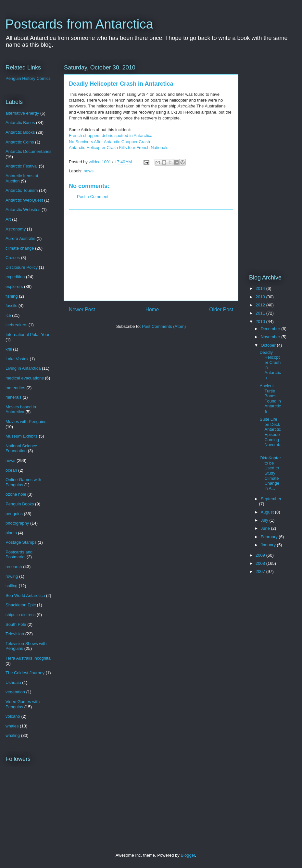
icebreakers (16, 325)
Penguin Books (20, 504)
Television (15, 634)
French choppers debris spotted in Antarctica (111, 136)
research (14, 567)
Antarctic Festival (22, 166)
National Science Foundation (21, 448)
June (266, 528)
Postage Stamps (21, 542)
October (269, 345)
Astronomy (16, 229)
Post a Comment (93, 197)
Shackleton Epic (21, 605)
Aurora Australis (20, 238)
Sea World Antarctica (25, 595)
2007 (261, 571)
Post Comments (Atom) (164, 326)
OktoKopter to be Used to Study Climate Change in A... (270, 473)
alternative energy (22, 113)
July (265, 520)
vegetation (15, 692)
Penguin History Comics (28, 78)
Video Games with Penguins (23, 704)
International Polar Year (27, 335)
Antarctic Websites (23, 210)
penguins (14, 514)
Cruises (13, 258)
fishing (12, 296)
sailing (12, 586)
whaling (13, 735)
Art (8, 219)
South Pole (16, 624)
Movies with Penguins (26, 422)
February (270, 537)
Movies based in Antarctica (21, 409)
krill (9, 349)
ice (8, 315)
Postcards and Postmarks (19, 555)
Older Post (221, 310)
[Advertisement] (151, 255)
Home (152, 310)
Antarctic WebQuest (24, 200)
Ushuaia (13, 682)
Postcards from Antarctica (79, 24)
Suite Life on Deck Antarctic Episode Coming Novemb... (270, 434)
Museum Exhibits (22, 436)
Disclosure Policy (22, 267)
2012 (261, 305)
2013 (261, 297)
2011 (261, 313)
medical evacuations (25, 378)
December (271, 329)
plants (11, 533)
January (269, 545)
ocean (11, 470)
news (89, 171)
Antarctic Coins (20, 142)
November (271, 337)
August (268, 512)
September (271, 499)
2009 (261, 555)
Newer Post (82, 310)
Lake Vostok (17, 359)
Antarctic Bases (20, 123)
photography (17, 523)
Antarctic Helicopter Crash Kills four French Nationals (119, 148)
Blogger (188, 855)
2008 (261, 563)
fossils (11, 306)
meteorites (15, 388)
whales (12, 726)
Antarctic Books (20, 132)
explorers (14, 286)
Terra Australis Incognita (28, 658)
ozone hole (16, 494)
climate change (20, 248)
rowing (12, 576)
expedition (15, 277)
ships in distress (20, 615)
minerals (13, 397)
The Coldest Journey (25, 673)
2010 (261, 322)
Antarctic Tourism (22, 190)
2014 (261, 288)
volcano (13, 716)
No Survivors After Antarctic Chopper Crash (109, 142)
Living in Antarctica (23, 368)
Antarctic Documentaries (29, 151)
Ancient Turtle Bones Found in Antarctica (270, 398)
